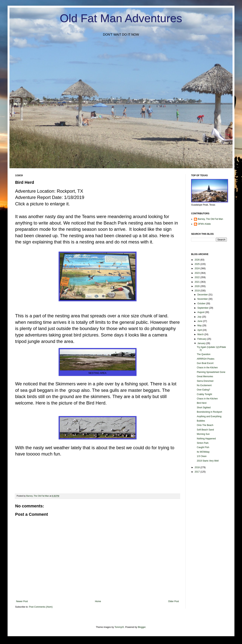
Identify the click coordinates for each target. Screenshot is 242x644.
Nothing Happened (206, 439)
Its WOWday (203, 452)
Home (98, 601)
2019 (198, 291)
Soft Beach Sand (205, 430)
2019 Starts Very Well (208, 461)
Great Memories (205, 376)
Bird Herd (202, 403)
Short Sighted (204, 408)
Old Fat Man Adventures (121, 18)
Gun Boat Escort (205, 363)
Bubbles (201, 421)
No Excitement (204, 385)
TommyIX (119, 627)
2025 (198, 264)
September (203, 308)
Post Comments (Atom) (41, 607)
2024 (198, 268)
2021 (198, 282)
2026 (198, 260)
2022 (198, 277)
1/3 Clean (202, 456)
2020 (198, 286)
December (203, 295)
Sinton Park (203, 443)
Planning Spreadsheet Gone (211, 372)
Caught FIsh (203, 447)
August (201, 312)
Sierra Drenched (205, 381)
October (202, 304)
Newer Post (22, 601)
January (202, 343)
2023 (198, 273)
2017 (198, 472)
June (200, 321)
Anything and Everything (209, 416)
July (200, 317)
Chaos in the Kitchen (207, 368)
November (203, 299)
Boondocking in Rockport (209, 412)
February (202, 339)
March (201, 334)
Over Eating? (203, 390)
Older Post (173, 601)
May (200, 326)
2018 (198, 467)
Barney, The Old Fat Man (210, 219)
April (200, 330)
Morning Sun (203, 434)
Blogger (142, 627)
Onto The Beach (205, 425)
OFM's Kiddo (204, 224)
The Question (204, 354)
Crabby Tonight (204, 394)
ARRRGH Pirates (206, 359)
